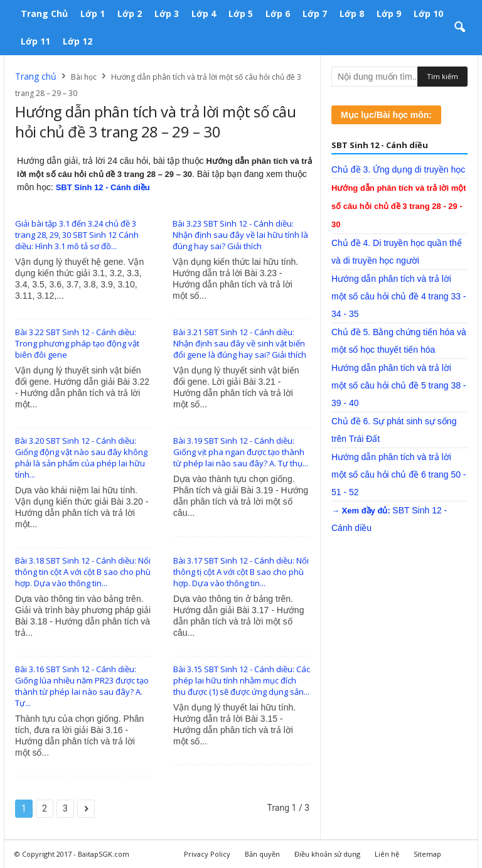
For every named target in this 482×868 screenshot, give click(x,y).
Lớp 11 (35, 41)
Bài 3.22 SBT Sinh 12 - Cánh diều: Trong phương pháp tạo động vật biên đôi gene (77, 343)
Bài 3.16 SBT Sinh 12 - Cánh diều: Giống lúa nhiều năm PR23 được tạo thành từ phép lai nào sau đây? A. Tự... (82, 686)
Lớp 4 (204, 13)
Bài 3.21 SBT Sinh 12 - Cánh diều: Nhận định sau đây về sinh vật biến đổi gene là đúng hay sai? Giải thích (240, 343)
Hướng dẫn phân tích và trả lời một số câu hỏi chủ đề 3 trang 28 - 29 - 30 (399, 206)
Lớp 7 (315, 13)
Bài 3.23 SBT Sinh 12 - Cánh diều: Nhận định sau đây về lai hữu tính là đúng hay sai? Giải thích (240, 235)
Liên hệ (387, 854)
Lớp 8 (352, 13)
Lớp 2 (130, 13)
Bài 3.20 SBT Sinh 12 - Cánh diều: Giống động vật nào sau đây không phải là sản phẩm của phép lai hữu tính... (81, 458)
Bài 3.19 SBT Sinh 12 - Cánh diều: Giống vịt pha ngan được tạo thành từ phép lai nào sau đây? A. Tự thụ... (241, 452)
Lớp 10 (428, 13)
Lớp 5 (241, 13)
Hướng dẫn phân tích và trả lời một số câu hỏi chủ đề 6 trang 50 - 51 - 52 (399, 474)
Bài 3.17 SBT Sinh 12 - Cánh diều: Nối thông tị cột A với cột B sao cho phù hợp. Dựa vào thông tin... (241, 572)
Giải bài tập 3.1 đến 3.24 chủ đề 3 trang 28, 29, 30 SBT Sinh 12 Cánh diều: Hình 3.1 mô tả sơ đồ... (77, 235)
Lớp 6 (278, 13)
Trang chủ (44, 13)
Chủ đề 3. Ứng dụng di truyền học (398, 169)
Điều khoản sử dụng (327, 854)
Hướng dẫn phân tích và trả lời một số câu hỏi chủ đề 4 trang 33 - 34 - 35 (399, 296)
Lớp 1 (93, 13)
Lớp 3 (167, 13)
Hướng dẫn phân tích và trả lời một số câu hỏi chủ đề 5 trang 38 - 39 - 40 (399, 385)
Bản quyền (262, 854)
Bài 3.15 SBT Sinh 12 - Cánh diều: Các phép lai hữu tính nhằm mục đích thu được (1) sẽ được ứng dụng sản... (242, 680)
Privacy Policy (207, 854)
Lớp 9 (389, 13)
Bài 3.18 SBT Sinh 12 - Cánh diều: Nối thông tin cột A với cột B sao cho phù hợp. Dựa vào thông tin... (83, 572)
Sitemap (427, 854)
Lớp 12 (78, 41)
